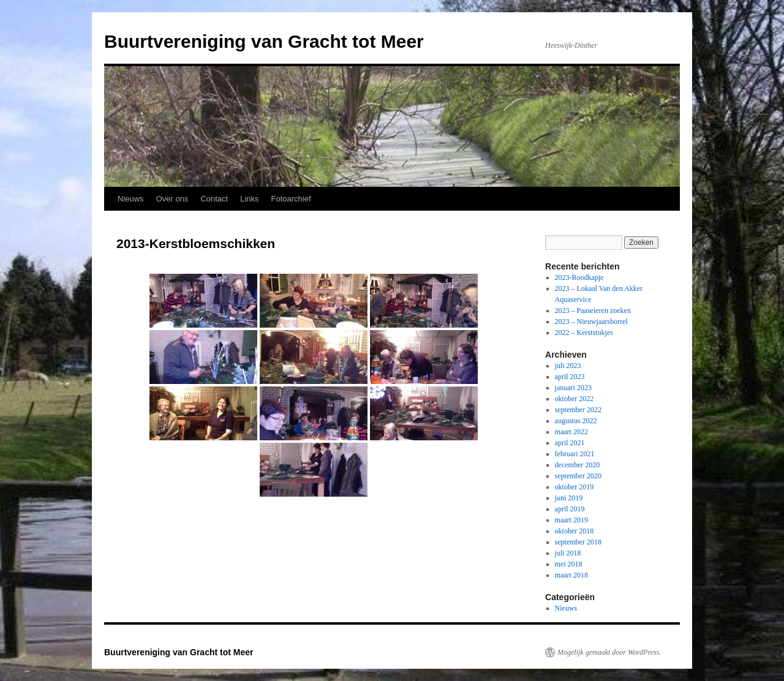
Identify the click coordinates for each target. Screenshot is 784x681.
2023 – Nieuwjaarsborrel (591, 322)
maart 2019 (571, 520)
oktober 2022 (575, 399)
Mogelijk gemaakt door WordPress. (609, 652)
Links (249, 199)
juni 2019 (569, 498)
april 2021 (570, 443)
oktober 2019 (575, 487)
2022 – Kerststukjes (584, 333)
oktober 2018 (575, 531)
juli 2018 (568, 553)
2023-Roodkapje (579, 277)
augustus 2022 (576, 421)
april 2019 (570, 509)
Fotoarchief (291, 199)
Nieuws (131, 199)
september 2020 (578, 476)
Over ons (172, 199)
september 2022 (578, 410)
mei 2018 (569, 564)
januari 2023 (573, 388)
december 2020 (578, 465)
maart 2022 (571, 432)
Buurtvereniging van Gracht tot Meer (264, 41)
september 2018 (578, 542)
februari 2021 (575, 454)
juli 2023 (568, 366)
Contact (214, 199)
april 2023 (570, 377)
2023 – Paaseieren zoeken (593, 310)
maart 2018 (571, 575)
